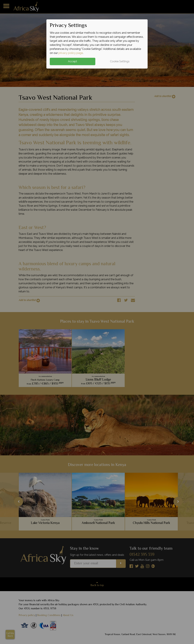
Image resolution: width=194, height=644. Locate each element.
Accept (73, 61)
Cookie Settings (120, 61)
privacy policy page (71, 53)
